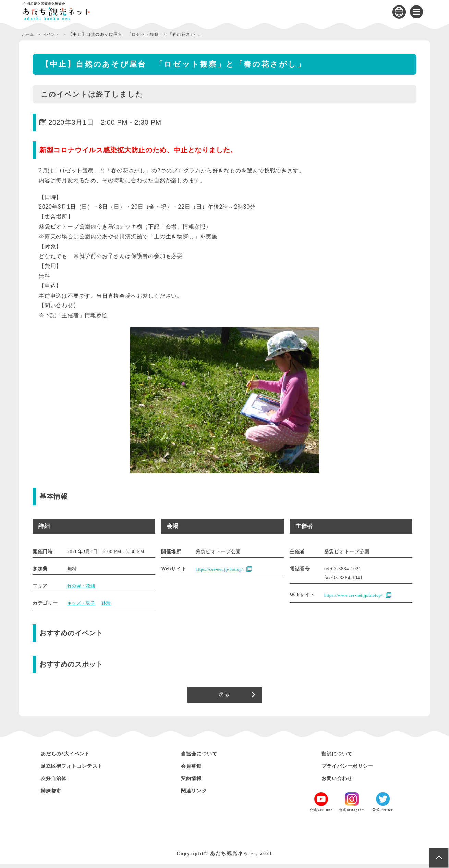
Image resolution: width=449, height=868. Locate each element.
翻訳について (340, 757)
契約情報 (194, 782)
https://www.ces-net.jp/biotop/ (357, 596)
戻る (224, 696)
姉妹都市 (53, 794)
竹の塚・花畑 (82, 586)
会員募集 (194, 770)
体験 (109, 603)
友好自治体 (57, 782)
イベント (55, 34)
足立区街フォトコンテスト (79, 770)
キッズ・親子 (82, 603)
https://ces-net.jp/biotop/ (222, 569)
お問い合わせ (340, 782)
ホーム (29, 34)
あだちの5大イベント (71, 757)
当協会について (203, 757)
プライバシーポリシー (353, 770)
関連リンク (197, 794)
